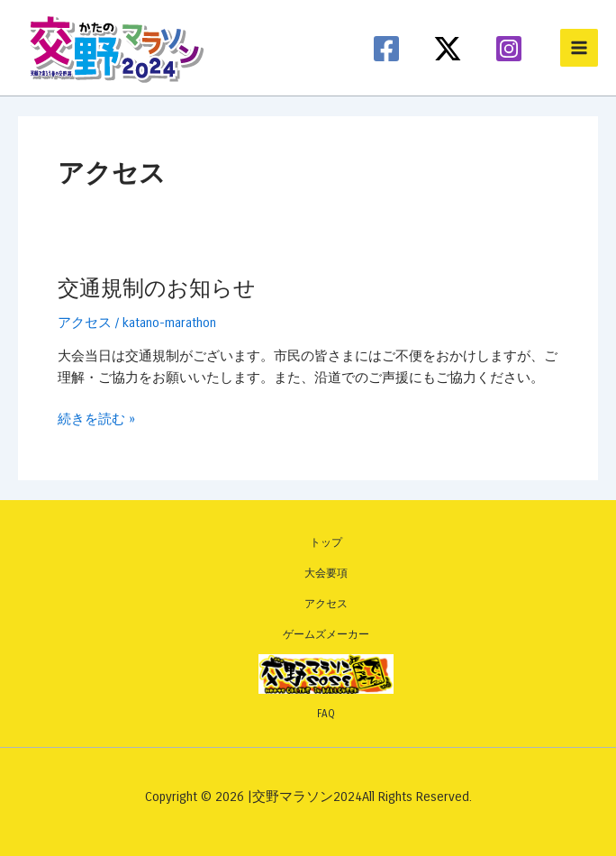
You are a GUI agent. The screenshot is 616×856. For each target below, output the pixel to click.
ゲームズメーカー (326, 634)
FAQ (326, 714)
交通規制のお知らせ (157, 288)
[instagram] (512, 49)
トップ (326, 542)
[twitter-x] (450, 49)
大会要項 (326, 573)
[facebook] (389, 49)
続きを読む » (96, 420)
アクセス (85, 323)
